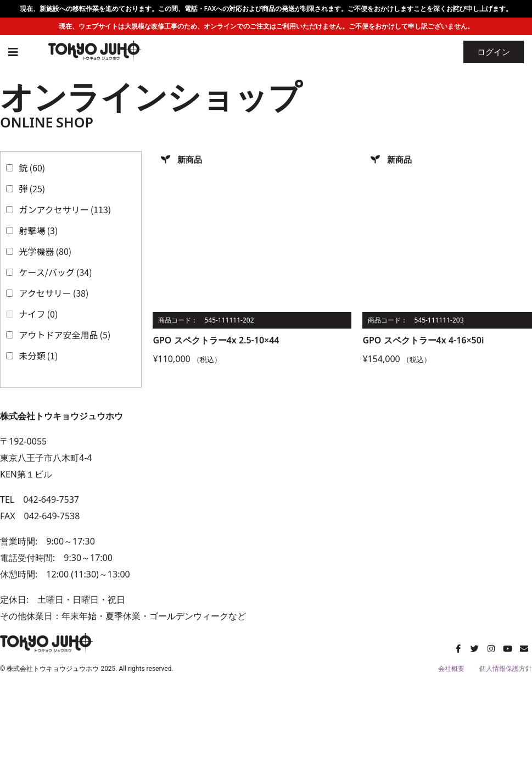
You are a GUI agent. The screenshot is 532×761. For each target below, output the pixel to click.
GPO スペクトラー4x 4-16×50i (423, 340)
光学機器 (46, 251)
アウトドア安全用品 (65, 335)
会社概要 (451, 669)
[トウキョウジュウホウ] (399, 516)
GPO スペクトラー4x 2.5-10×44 (216, 340)
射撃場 (39, 230)
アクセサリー (54, 293)
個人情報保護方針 (506, 669)
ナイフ (39, 314)
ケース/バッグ (56, 272)
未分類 (39, 355)
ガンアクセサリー (65, 209)
